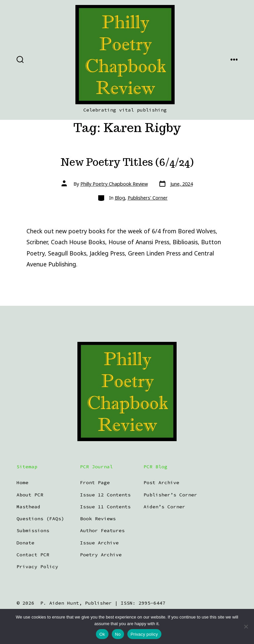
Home (22, 483)
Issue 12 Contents (105, 495)
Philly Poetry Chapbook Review (114, 184)
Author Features (102, 530)
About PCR (30, 495)
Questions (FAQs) (40, 519)
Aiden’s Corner (164, 507)
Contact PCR (33, 555)
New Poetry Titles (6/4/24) (127, 162)
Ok (102, 634)
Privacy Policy (37, 567)
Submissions (33, 530)
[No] (246, 626)
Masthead (28, 507)
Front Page (95, 483)
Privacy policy (144, 634)
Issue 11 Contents (105, 507)
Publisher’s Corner (170, 495)
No (118, 634)
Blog (120, 198)
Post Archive (161, 483)
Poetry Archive (101, 555)
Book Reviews (98, 519)
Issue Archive (99, 543)
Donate (25, 543)
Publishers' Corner (148, 198)
